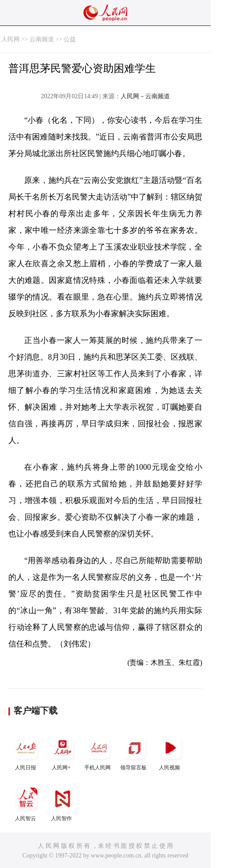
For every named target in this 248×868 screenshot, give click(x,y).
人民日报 (26, 752)
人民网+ (62, 752)
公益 (70, 39)
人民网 (11, 39)
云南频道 (42, 39)
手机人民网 (98, 752)
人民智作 (62, 802)
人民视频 (170, 752)
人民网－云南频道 (145, 96)
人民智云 (26, 802)
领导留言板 (134, 752)
